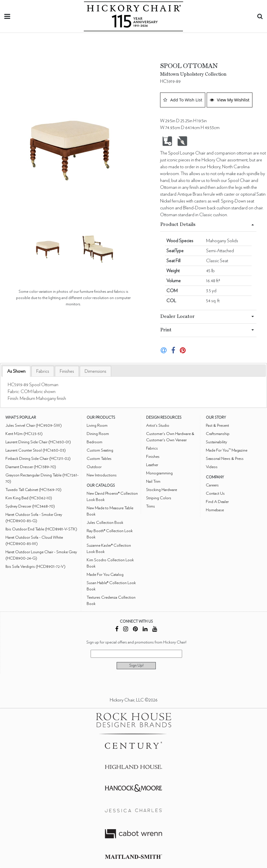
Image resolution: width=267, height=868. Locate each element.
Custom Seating (100, 450)
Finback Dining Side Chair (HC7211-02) (38, 459)
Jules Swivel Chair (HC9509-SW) (34, 425)
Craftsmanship (218, 434)
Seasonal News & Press (225, 459)
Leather (152, 465)
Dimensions (95, 371)
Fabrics (43, 371)
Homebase (215, 510)
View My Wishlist (230, 100)
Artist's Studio (158, 425)
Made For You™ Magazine (227, 450)
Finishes (67, 371)
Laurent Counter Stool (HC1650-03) (36, 450)
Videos (212, 467)
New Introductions (102, 475)
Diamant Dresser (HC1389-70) (31, 467)
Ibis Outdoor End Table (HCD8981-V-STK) (41, 529)
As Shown (16, 371)
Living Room (97, 425)
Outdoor (94, 467)
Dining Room (98, 434)
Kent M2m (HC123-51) (24, 434)
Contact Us (215, 493)
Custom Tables (99, 459)
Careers (212, 485)
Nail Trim (153, 481)
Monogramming (159, 473)
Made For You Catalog (105, 575)
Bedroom (94, 442)
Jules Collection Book (105, 523)
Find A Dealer (217, 502)
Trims (151, 506)
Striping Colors (159, 498)
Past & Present (217, 425)
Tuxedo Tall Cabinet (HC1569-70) (33, 490)
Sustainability (216, 442)
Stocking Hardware (162, 490)
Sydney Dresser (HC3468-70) (30, 506)
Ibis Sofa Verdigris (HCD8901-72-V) (35, 567)
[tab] (16, 371)
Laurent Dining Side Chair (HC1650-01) (38, 442)
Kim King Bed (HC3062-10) (29, 498)
